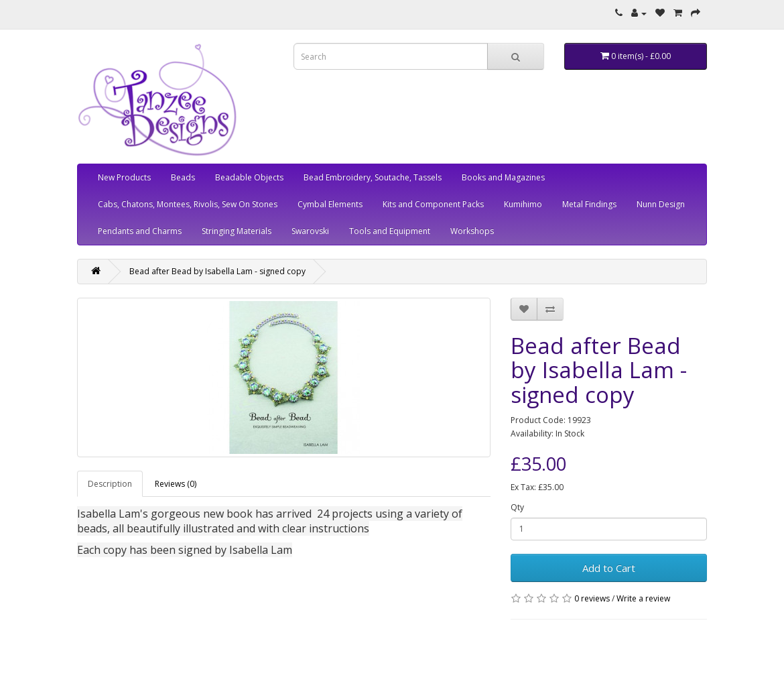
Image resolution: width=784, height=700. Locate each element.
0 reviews (592, 598)
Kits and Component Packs (433, 204)
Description (110, 484)
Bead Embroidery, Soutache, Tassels (373, 177)
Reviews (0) (176, 484)
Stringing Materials (237, 231)
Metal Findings (589, 204)
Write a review (643, 598)
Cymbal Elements (330, 204)
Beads (183, 177)
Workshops (472, 231)
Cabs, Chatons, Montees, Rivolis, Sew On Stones (188, 204)
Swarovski (310, 231)
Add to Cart (609, 568)
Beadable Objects (249, 177)
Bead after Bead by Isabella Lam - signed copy (217, 271)
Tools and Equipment (390, 231)
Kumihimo (523, 204)
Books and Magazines (503, 177)
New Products (124, 177)
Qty (517, 507)
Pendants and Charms (140, 231)
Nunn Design (661, 204)
